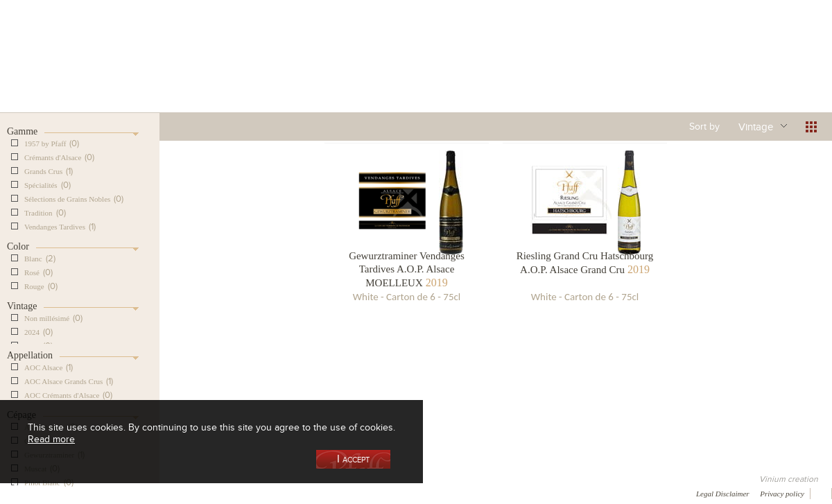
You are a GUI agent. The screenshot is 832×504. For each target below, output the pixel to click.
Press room (265, 493)
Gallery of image (198, 493)
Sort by (704, 126)
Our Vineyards (274, 72)
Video (422, 493)
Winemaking (564, 72)
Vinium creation (789, 479)
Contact (319, 493)
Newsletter (372, 493)
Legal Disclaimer (723, 494)
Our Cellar (71, 72)
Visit (665, 72)
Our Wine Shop (173, 72)
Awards (62, 493)
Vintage (756, 126)
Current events (768, 72)
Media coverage (123, 493)
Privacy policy (782, 494)
